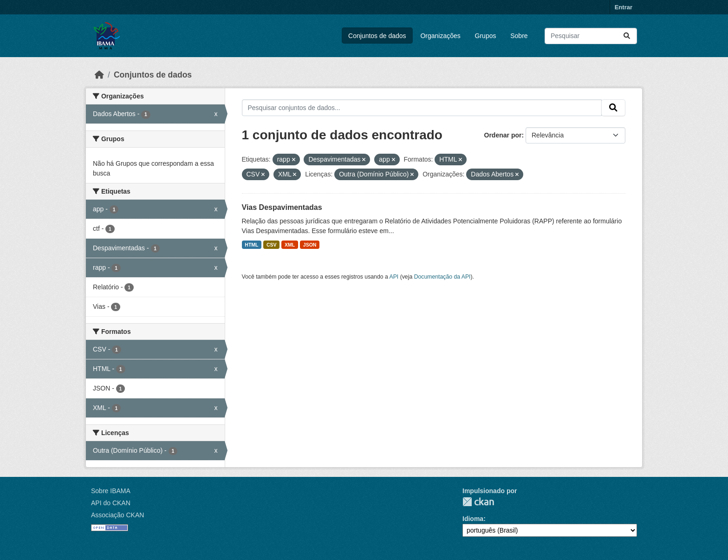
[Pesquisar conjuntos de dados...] (591, 36)
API (394, 277)
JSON (310, 245)
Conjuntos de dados (377, 36)
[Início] (99, 75)
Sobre (519, 36)
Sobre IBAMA (111, 491)
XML (290, 245)
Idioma (473, 519)
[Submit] (627, 36)
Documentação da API (442, 277)
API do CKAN (111, 503)
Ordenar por (503, 135)
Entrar (624, 7)
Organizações (440, 36)
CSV (272, 245)
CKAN (478, 502)
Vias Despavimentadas (282, 207)
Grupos (486, 36)
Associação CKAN (117, 515)
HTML (251, 245)
